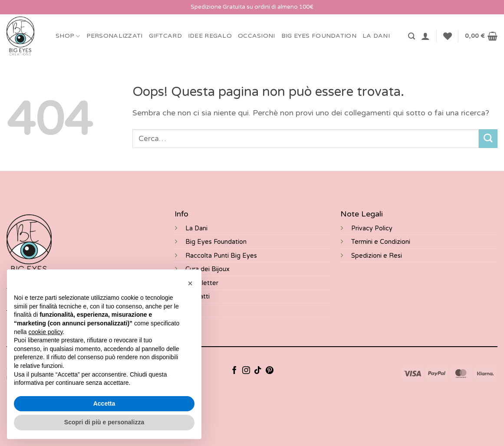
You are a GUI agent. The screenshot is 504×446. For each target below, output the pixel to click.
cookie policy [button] (45, 332)
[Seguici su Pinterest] (270, 371)
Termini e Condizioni (381, 242)
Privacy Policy (372, 228)
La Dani (196, 228)
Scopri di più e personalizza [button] (104, 422)
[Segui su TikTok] (258, 371)
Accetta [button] (104, 403)
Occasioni (257, 36)
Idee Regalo (210, 36)
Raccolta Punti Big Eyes (221, 256)
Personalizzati (115, 36)
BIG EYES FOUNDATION (319, 36)
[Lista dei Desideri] (448, 36)
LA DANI (376, 36)
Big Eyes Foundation (216, 242)
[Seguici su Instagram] (246, 371)
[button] (412, 36)
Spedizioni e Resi (377, 256)
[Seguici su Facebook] (234, 371)
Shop (68, 36)
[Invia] (488, 139)
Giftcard (165, 36)
